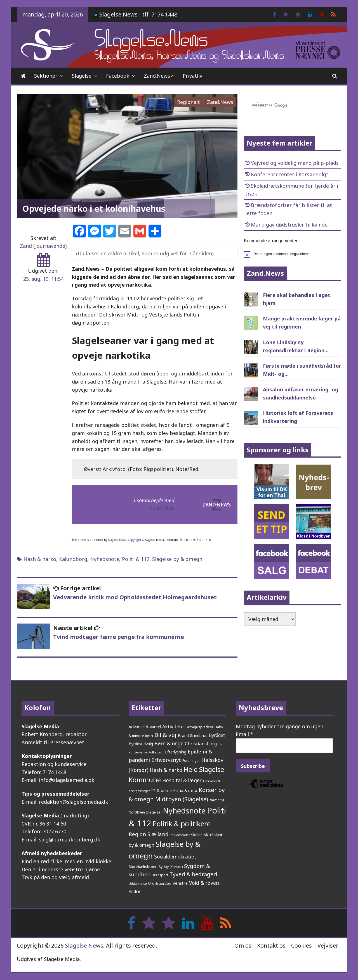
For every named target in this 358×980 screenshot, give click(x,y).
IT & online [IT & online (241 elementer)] (162, 790)
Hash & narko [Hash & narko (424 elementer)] (166, 770)
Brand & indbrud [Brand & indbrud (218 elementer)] (193, 735)
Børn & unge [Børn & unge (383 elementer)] (169, 743)
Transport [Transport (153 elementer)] (160, 875)
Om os (243, 945)
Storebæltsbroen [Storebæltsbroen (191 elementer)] (143, 867)
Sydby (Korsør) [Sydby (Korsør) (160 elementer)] (171, 867)
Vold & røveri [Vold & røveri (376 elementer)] (204, 883)
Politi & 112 (136, 559)
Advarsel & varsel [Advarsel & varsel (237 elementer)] (145, 727)
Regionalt (189, 102)
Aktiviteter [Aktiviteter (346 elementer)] (174, 726)
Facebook (118, 76)
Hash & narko (40, 559)
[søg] (286, 106)
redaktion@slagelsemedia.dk (73, 802)
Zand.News (220, 102)
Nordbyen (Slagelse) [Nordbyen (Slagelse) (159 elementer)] (145, 812)
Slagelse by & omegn (177, 559)
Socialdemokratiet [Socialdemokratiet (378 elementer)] (175, 857)
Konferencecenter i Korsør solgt (290, 174)
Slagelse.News (117, 540)
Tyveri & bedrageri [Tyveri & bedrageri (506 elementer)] (193, 874)
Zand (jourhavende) (43, 246)
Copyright (135, 540)
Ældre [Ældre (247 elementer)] (134, 891)
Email (244, 734)
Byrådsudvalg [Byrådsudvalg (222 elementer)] (141, 744)
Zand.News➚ (159, 76)
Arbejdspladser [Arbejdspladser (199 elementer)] (200, 727)
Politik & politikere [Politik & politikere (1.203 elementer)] (182, 824)
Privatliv (192, 76)
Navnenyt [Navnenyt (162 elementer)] (217, 800)
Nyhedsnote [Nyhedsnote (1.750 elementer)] (184, 811)
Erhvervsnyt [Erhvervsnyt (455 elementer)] (166, 760)
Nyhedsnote (105, 559)
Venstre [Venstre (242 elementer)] (180, 883)
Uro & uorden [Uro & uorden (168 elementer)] (160, 883)
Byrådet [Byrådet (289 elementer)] (217, 735)
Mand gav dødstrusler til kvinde (289, 225)
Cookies (302, 945)
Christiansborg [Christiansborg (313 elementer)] (201, 744)
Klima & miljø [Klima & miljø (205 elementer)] (185, 790)
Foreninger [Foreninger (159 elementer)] (191, 761)
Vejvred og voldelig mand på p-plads (295, 163)
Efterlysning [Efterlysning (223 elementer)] (176, 752)
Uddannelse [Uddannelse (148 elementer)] (138, 883)
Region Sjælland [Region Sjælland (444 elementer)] (149, 834)
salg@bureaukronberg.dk (70, 839)
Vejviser (328, 945)
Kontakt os (271, 945)
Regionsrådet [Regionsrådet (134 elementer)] (180, 835)
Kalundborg (73, 559)
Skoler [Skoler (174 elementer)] (196, 835)
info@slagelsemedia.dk (67, 780)
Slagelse (82, 76)
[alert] (293, 254)
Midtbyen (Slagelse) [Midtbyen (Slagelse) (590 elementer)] (182, 799)
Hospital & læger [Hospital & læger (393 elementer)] (182, 780)
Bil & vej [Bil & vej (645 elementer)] (165, 735)
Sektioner (46, 76)
